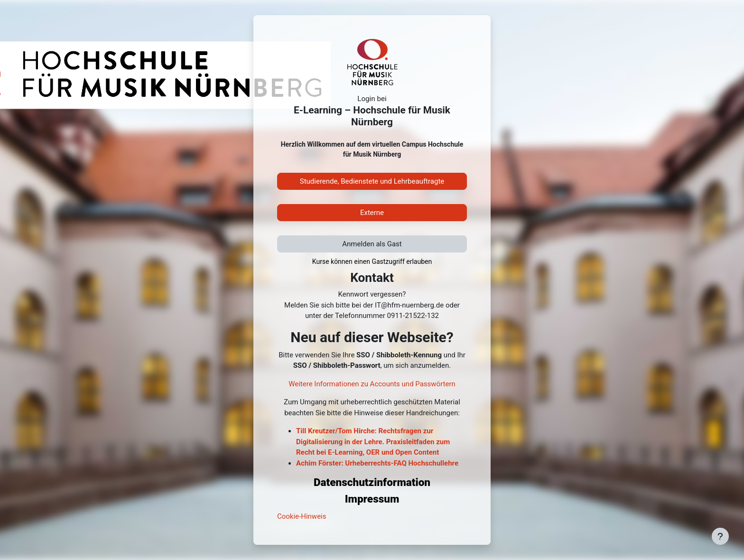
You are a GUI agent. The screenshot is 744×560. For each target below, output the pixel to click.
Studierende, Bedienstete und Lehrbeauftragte (372, 181)
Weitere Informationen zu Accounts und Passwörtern (372, 384)
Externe (372, 213)
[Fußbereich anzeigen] (720, 536)
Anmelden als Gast (372, 244)
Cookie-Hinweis (302, 516)
